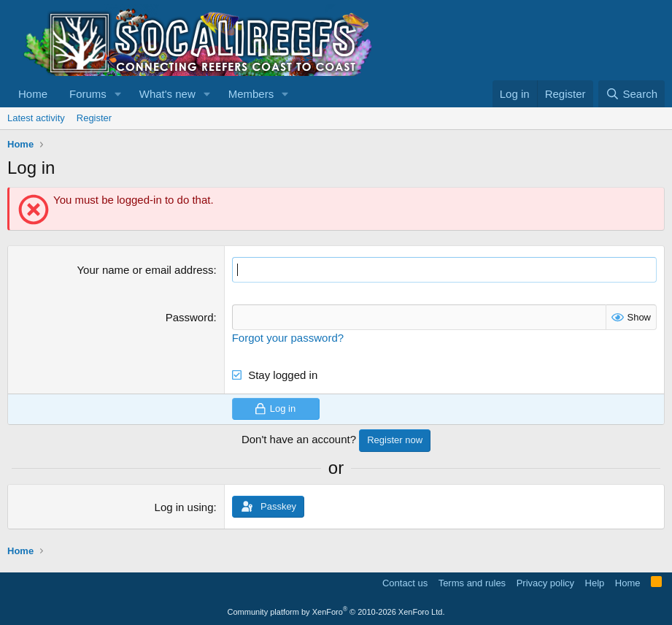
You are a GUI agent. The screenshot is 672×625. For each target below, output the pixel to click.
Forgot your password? (288, 338)
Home (33, 94)
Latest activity (36, 118)
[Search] (632, 94)
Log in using (184, 507)
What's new (167, 94)
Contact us (405, 583)
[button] (118, 94)
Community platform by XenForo (336, 612)
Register (94, 118)
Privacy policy (545, 583)
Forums (88, 94)
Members (251, 94)
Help (595, 583)
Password (190, 317)
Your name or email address (145, 270)
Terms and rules (472, 583)
